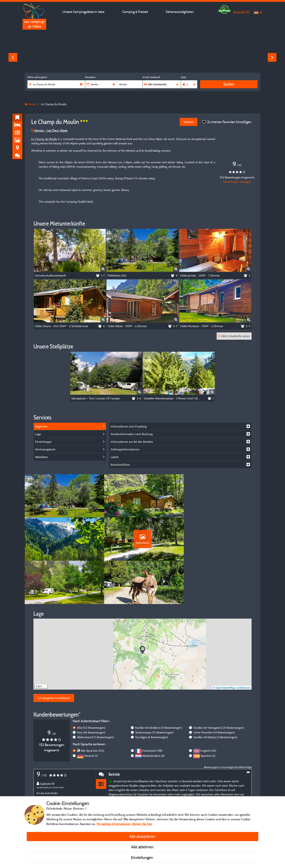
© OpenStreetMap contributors (232, 645)
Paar (91, 690)
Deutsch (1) (91, 713)
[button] (143, 608)
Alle (91, 685)
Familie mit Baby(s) (215, 695)
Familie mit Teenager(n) (219, 685)
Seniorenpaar (154, 690)
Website (189, 122)
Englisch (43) (208, 708)
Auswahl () (241, 12)
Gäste (183, 77)
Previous (13, 57)
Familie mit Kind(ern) (159, 685)
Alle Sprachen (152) (92, 708)
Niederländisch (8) (153, 713)
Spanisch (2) (208, 713)
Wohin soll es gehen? (37, 77)
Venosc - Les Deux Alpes (49, 130)
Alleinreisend (95, 695)
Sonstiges (152, 695)
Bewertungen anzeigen (237, 182)
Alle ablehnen (142, 847)
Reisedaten (90, 77)
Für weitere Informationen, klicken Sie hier (124, 824)
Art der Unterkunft (151, 77)
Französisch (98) (152, 708)
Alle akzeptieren (142, 836)
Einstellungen (142, 857)
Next (272, 57)
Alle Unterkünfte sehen (234, 336)
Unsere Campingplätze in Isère (83, 12)
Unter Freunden (214, 690)
